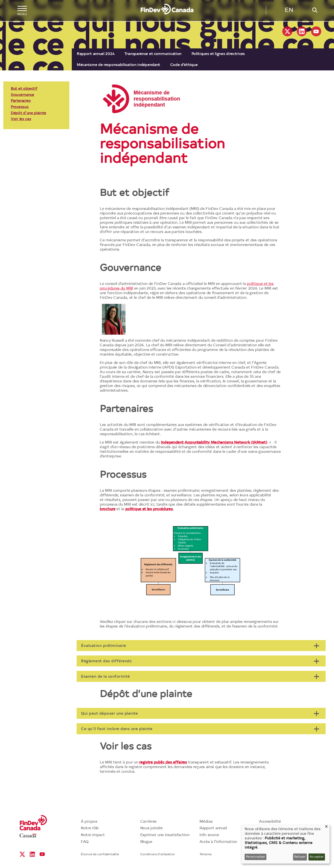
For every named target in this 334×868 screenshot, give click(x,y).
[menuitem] (96, 54)
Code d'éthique (184, 65)
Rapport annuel (213, 828)
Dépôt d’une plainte (28, 113)
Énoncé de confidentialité (100, 855)
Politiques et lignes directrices (218, 54)
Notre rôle (90, 828)
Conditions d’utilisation (158, 855)
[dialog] (286, 844)
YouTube (316, 31)
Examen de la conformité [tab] (105, 677)
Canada (28, 836)
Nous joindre (151, 828)
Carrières (148, 822)
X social (287, 31)
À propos (89, 822)
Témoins (206, 855)
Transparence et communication (153, 54)
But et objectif (24, 89)
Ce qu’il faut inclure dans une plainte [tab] (117, 729)
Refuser (300, 857)
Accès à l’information (218, 842)
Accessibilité (270, 822)
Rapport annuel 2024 (96, 54)
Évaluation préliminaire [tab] (104, 646)
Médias (206, 822)
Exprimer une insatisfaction (165, 835)
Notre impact (93, 835)
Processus (20, 107)
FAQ (85, 842)
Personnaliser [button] (256, 857)
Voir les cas (21, 119)
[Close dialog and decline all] (326, 827)
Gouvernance (22, 95)
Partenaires (21, 101)
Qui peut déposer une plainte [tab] (109, 714)
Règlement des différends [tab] (106, 661)
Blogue (146, 842)
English (289, 11)
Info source (209, 835)
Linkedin (302, 31)
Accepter (317, 857)
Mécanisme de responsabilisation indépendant (118, 65)
